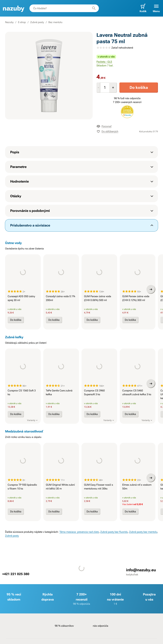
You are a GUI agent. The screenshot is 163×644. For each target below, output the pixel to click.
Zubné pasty (37, 22)
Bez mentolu (55, 22)
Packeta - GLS (104, 62)
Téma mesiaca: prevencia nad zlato (79, 532)
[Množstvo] (105, 88)
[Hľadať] (94, 8)
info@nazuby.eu (141, 570)
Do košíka (139, 88)
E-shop (22, 22)
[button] (156, 8)
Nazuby (9, 22)
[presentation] (23, 272)
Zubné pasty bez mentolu (143, 532)
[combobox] (64, 8)
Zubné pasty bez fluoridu (114, 532)
